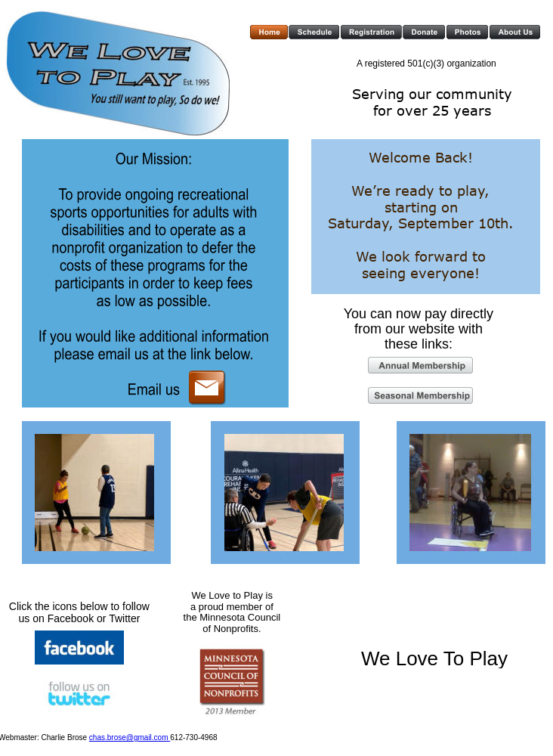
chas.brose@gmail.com (130, 737)
